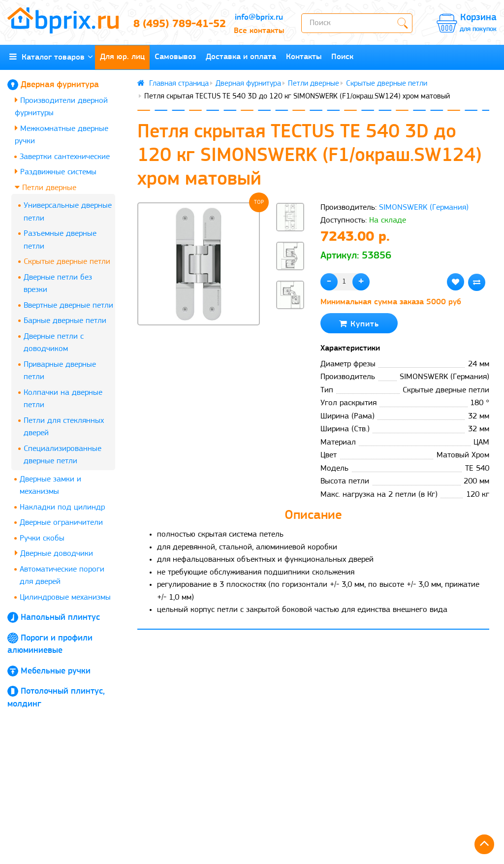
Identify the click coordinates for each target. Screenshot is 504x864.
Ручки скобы (42, 538)
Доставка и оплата (241, 57)
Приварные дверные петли (60, 371)
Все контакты (259, 31)
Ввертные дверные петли (68, 305)
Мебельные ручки (56, 671)
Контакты (304, 57)
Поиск (342, 57)
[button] (290, 325)
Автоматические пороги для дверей (62, 576)
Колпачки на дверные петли (63, 399)
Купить (359, 324)
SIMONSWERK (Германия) (424, 208)
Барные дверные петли (65, 321)
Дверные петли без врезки (58, 284)
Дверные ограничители (61, 523)
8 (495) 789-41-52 (175, 24)
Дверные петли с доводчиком (54, 343)
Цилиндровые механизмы (65, 597)
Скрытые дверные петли (67, 262)
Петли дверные (46, 187)
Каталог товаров (51, 57)
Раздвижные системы (56, 172)
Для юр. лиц (122, 57)
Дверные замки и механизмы (50, 486)
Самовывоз (175, 57)
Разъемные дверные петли (60, 240)
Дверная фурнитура (60, 85)
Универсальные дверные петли (68, 212)
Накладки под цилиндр (62, 507)
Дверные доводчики (54, 553)
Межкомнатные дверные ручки (62, 135)
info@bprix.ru (259, 17)
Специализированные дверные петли (63, 455)
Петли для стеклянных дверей (64, 427)
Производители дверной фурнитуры (61, 107)
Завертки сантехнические (65, 157)
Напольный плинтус (60, 618)
